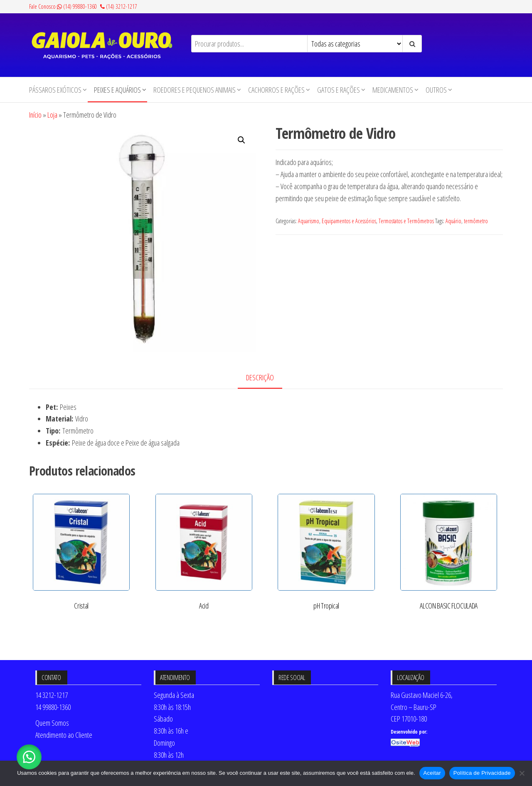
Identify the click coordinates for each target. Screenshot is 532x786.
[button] (241, 140)
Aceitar (432, 773)
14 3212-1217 (52, 695)
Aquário (453, 221)
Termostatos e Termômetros (406, 221)
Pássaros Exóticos (55, 90)
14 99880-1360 (53, 707)
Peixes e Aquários (117, 90)
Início (35, 115)
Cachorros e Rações (276, 90)
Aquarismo (309, 221)
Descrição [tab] (260, 377)
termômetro (476, 221)
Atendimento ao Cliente (64, 735)
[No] (522, 773)
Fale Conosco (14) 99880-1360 (63, 6)
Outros (436, 90)
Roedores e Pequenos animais (195, 90)
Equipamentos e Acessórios (349, 221)
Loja (52, 115)
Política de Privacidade (482, 773)
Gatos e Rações (339, 90)
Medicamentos (393, 90)
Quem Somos (52, 723)
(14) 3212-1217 (119, 6)
